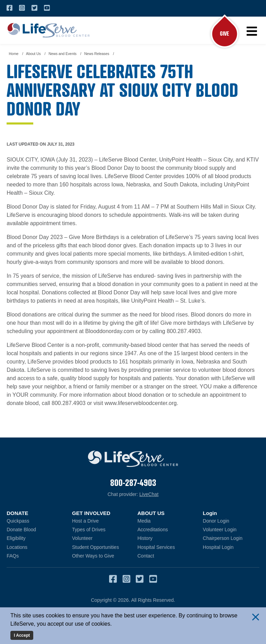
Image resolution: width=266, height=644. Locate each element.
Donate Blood (35, 529)
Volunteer (82, 539)
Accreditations (153, 530)
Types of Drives (89, 530)
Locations (17, 547)
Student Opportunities (95, 547)
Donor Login (231, 521)
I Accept (22, 635)
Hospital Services (156, 547)
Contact (146, 556)
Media (144, 521)
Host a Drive (85, 521)
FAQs (13, 556)
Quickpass (18, 521)
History (145, 539)
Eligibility (16, 539)
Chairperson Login (231, 538)
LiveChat (149, 494)
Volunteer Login (231, 529)
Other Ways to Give (93, 556)
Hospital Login (231, 547)
